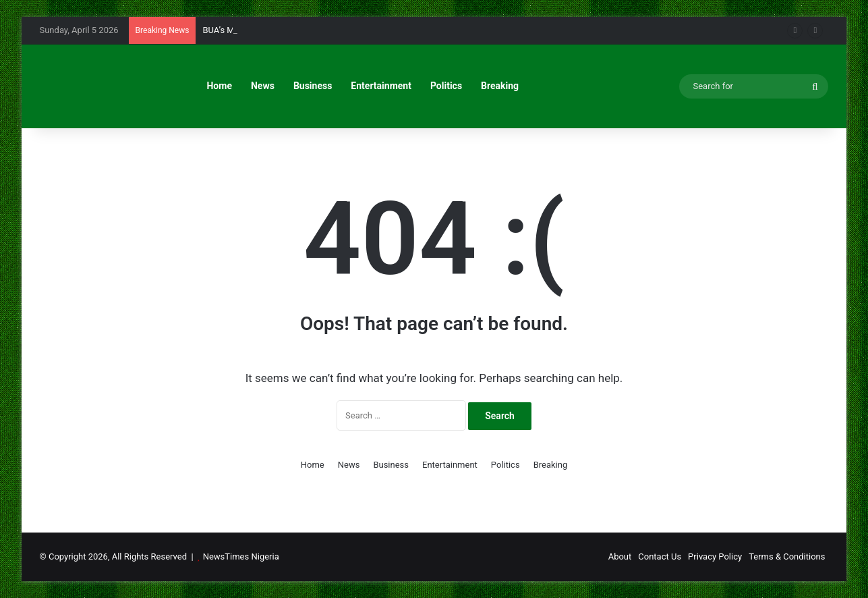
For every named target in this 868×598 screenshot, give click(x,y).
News (263, 86)
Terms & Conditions (787, 556)
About (620, 556)
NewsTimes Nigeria (241, 556)
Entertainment (381, 86)
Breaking (500, 86)
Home (219, 86)
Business (313, 86)
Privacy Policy (715, 556)
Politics (446, 86)
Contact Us (660, 556)
